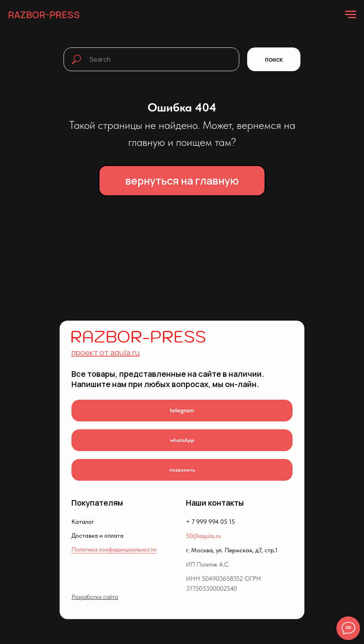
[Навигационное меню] (351, 15)
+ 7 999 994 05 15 (210, 522)
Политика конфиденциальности (114, 549)
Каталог (83, 522)
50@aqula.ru (203, 536)
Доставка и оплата (98, 535)
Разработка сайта (95, 597)
